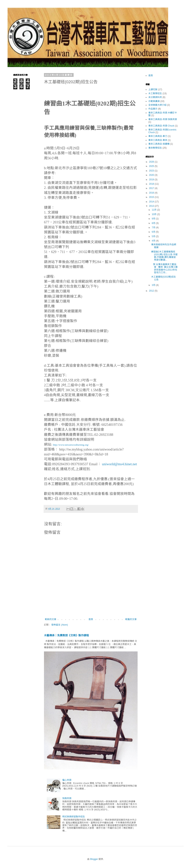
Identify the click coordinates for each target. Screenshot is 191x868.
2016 (152, 193)
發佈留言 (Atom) (60, 625)
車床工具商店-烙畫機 (159, 144)
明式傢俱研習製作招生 (74, 817)
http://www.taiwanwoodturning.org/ (71, 445)
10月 (154, 214)
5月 (154, 236)
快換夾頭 (67, 798)
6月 (154, 232)
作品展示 (153, 109)
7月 (154, 228)
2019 (152, 180)
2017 (152, 188)
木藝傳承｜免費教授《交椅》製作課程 (66, 635)
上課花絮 (153, 90)
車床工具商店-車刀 (158, 136)
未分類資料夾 (155, 97)
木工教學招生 (155, 93)
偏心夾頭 (67, 780)
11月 (154, 210)
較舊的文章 (131, 619)
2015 (152, 197)
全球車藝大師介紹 (157, 105)
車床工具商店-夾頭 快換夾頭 (163, 119)
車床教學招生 (155, 148)
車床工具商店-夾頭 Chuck (161, 126)
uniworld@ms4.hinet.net (119, 464)
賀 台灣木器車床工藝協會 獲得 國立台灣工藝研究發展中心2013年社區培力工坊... (164, 268)
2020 (152, 175)
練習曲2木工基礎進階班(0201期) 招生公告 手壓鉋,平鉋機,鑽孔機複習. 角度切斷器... (164, 256)
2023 (152, 171)
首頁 (91, 619)
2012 (152, 291)
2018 (152, 184)
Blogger (94, 859)
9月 (154, 219)
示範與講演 (154, 101)
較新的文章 (51, 619)
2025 (152, 166)
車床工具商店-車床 (158, 140)
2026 (152, 162)
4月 (154, 241)
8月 (154, 223)
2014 (152, 202)
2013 (152, 206)
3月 (154, 285)
